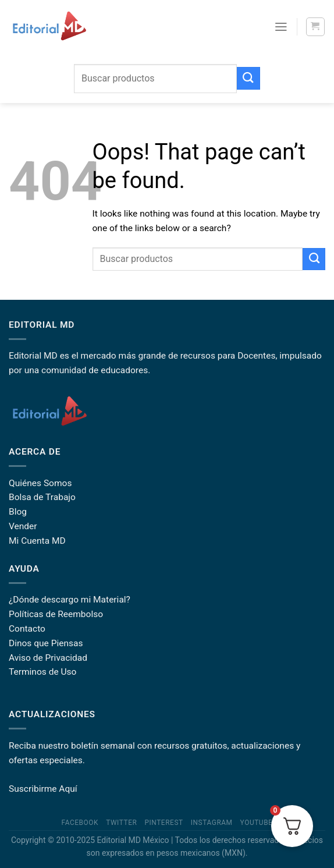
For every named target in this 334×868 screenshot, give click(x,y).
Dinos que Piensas (46, 643)
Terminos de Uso (42, 672)
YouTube (257, 823)
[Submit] (248, 78)
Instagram (212, 823)
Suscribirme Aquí (43, 789)
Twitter (121, 823)
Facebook (80, 823)
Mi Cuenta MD (37, 541)
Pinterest (164, 823)
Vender (23, 526)
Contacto (27, 629)
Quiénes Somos (40, 483)
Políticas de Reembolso (56, 614)
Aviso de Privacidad (48, 658)
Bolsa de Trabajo (42, 497)
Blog (18, 512)
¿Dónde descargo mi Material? (70, 600)
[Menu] (281, 27)
